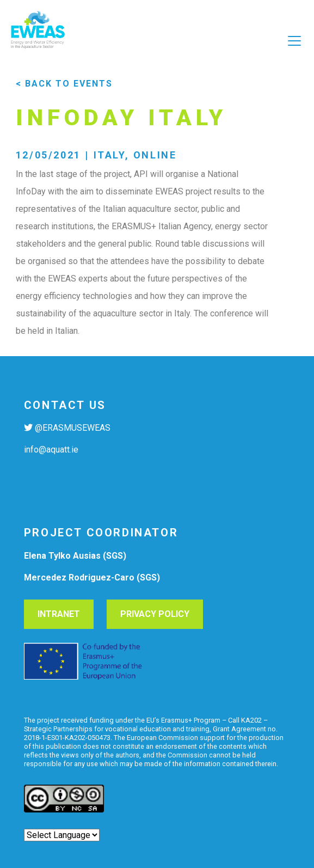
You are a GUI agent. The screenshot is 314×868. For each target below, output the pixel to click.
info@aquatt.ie (51, 450)
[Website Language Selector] (62, 835)
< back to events (64, 84)
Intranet (59, 614)
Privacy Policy (155, 614)
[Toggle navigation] (157, 60)
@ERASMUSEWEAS (73, 428)
